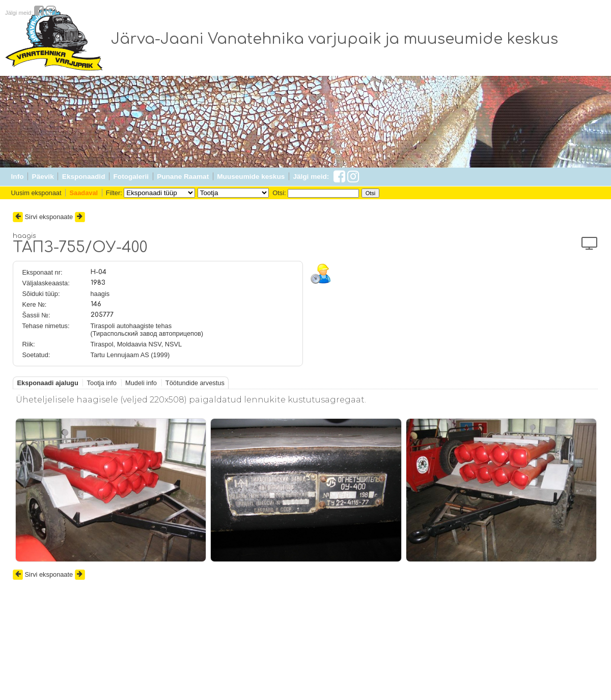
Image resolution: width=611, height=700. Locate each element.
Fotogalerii (131, 177)
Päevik (43, 177)
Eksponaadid (84, 177)
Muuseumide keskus (251, 177)
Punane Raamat (183, 177)
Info (18, 177)
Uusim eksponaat (36, 193)
